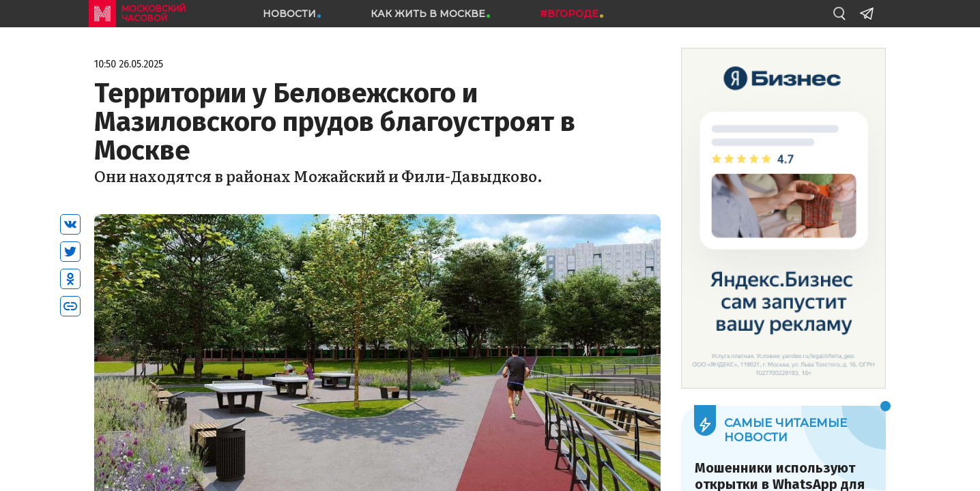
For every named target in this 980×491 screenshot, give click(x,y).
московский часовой (154, 13)
